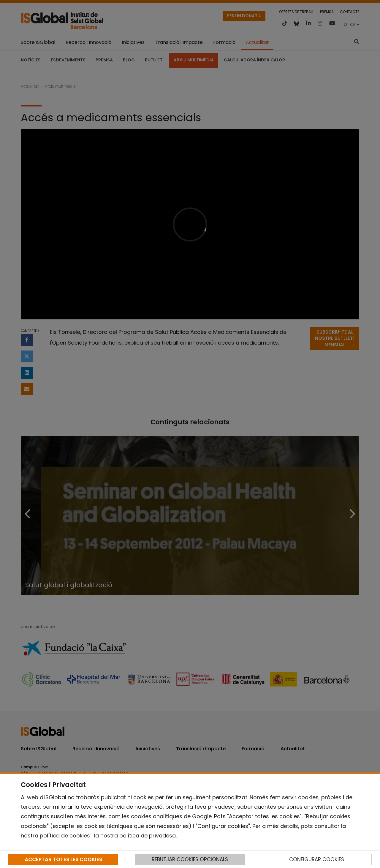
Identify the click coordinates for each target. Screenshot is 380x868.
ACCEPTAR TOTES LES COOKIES (63, 859)
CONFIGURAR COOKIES (317, 859)
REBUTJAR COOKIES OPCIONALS (190, 859)
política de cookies (65, 836)
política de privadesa (148, 836)
